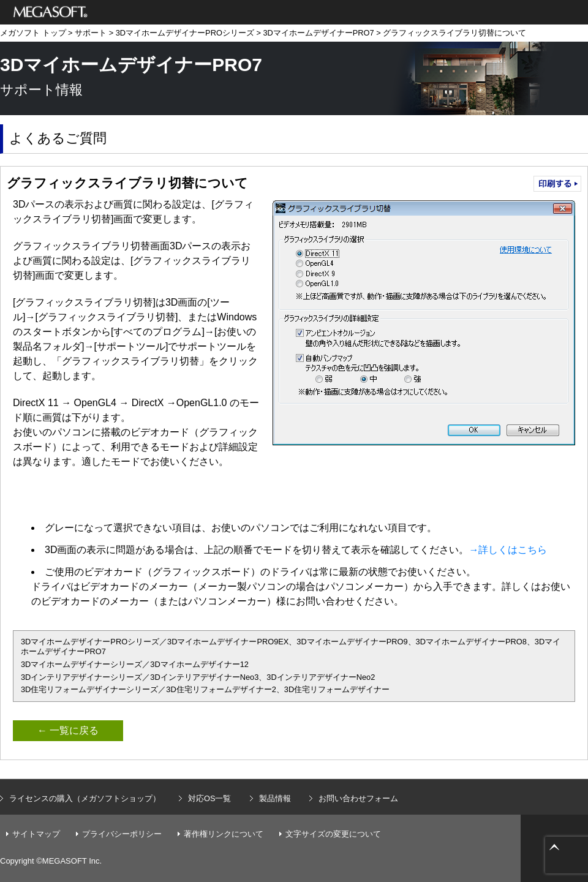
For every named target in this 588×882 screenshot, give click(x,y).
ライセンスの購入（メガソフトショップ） (85, 798)
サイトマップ (36, 834)
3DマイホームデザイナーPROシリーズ (185, 33)
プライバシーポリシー (122, 834)
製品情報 (275, 798)
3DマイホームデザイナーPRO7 (318, 33)
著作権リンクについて (224, 834)
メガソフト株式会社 (51, 12)
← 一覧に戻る (68, 730)
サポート (91, 33)
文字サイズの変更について (333, 834)
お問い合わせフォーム (358, 798)
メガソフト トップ (33, 33)
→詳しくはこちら (508, 550)
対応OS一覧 (210, 798)
